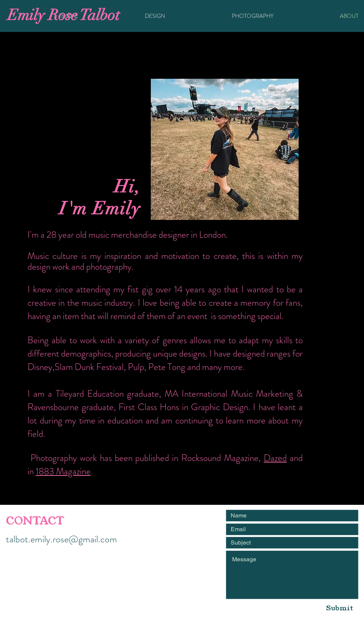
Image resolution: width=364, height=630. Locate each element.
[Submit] (340, 608)
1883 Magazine (63, 471)
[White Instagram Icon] (126, 565)
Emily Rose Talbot (64, 15)
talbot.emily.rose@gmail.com (61, 539)
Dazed (275, 458)
